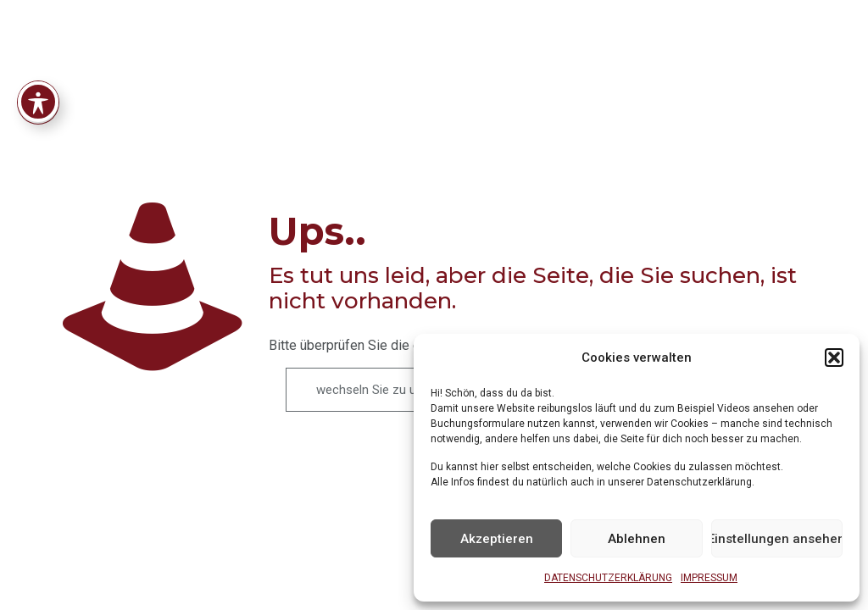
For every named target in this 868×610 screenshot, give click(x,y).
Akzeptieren (497, 539)
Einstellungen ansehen (777, 539)
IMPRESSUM (709, 578)
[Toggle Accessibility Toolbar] (38, 58)
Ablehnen (637, 539)
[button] (834, 358)
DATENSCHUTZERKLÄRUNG (608, 578)
